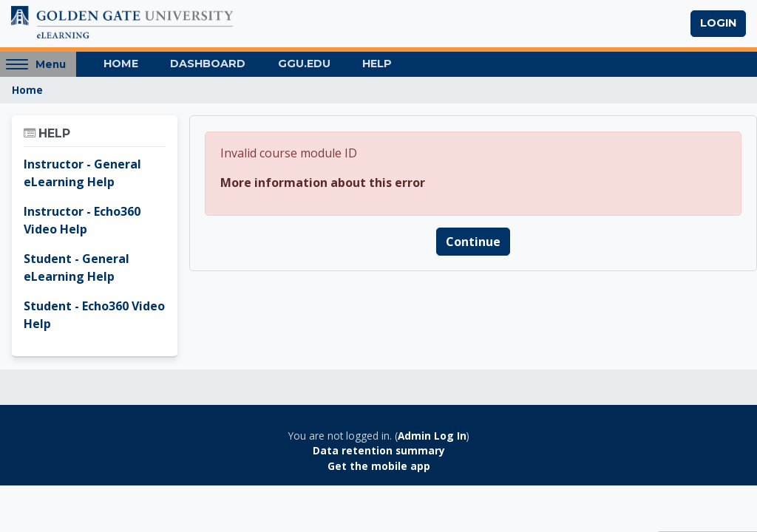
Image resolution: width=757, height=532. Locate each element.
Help (377, 64)
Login (718, 23)
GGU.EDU (304, 64)
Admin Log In (432, 436)
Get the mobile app (379, 466)
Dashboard (208, 64)
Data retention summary (379, 450)
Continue (473, 242)
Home (121, 64)
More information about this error (323, 183)
